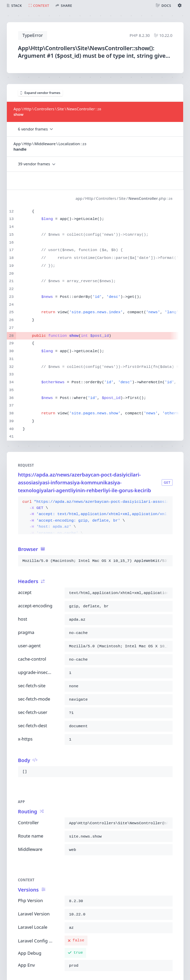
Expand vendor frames (40, 93)
